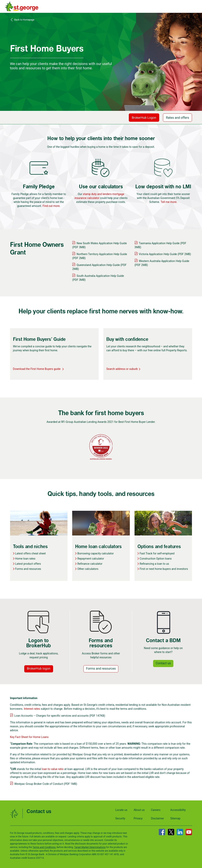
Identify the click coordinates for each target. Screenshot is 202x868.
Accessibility (178, 810)
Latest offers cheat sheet (30, 553)
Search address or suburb (123, 369)
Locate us (121, 810)
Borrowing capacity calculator (95, 553)
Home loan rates (25, 559)
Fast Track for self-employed (157, 553)
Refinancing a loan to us (154, 564)
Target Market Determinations (90, 847)
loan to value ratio (53, 769)
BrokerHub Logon (144, 118)
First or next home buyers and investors (164, 569)
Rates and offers (177, 118)
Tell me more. (169, 202)
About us (139, 810)
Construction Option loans (156, 559)
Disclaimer (157, 818)
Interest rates (32, 709)
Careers (156, 810)
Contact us (163, 663)
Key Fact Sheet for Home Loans (29, 737)
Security (120, 818)
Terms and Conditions (44, 847)
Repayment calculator (91, 559)
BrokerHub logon (39, 669)
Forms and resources (28, 569)
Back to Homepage (24, 20)
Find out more (51, 206)
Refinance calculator (90, 564)
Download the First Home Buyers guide (39, 369)
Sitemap (175, 818)
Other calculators (88, 569)
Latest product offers (28, 564)
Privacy (138, 818)
